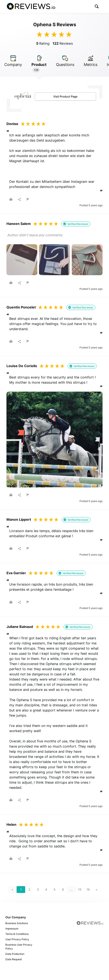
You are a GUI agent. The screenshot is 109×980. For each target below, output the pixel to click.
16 (88, 889)
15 (80, 889)
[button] (97, 6)
